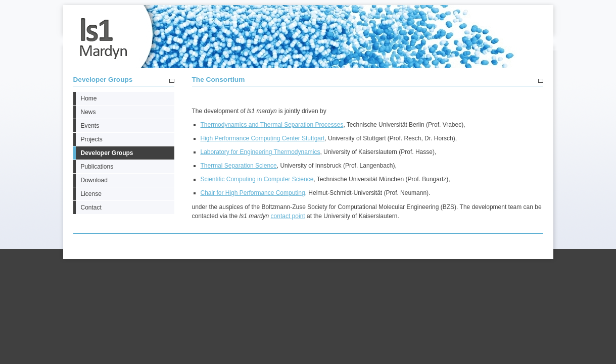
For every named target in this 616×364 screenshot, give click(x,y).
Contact (91, 207)
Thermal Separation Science (239, 166)
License (91, 194)
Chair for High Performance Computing (253, 193)
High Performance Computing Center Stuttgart (263, 138)
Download (94, 180)
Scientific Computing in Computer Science (257, 179)
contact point (288, 216)
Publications (97, 167)
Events (90, 126)
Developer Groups (103, 80)
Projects (92, 139)
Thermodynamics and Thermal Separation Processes (272, 125)
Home (89, 98)
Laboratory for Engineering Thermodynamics (260, 152)
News (88, 112)
